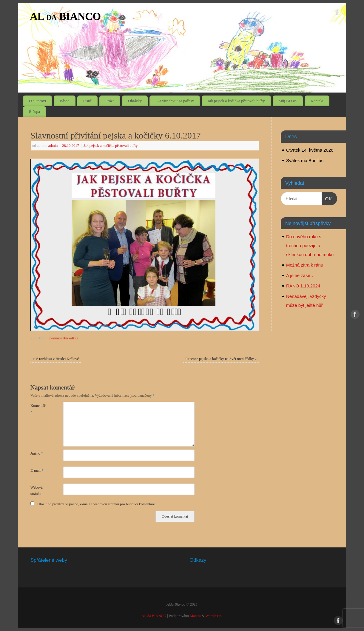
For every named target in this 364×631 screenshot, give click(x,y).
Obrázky (135, 101)
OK (327, 198)
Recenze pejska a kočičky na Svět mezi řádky (221, 359)
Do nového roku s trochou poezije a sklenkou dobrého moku (310, 246)
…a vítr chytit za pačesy (175, 101)
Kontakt (317, 101)
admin (53, 146)
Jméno (37, 453)
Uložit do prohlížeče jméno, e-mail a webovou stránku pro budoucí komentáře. (97, 504)
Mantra (195, 616)
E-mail (37, 470)
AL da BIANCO (65, 16)
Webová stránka (37, 491)
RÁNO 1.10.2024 (303, 286)
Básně (65, 101)
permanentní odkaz (64, 338)
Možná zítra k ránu (305, 265)
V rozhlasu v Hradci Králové (56, 359)
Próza (110, 101)
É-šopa (34, 111)
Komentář (38, 409)
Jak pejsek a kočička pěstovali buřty (236, 101)
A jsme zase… (300, 275)
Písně (87, 101)
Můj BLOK (288, 101)
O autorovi (37, 101)
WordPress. (214, 616)
